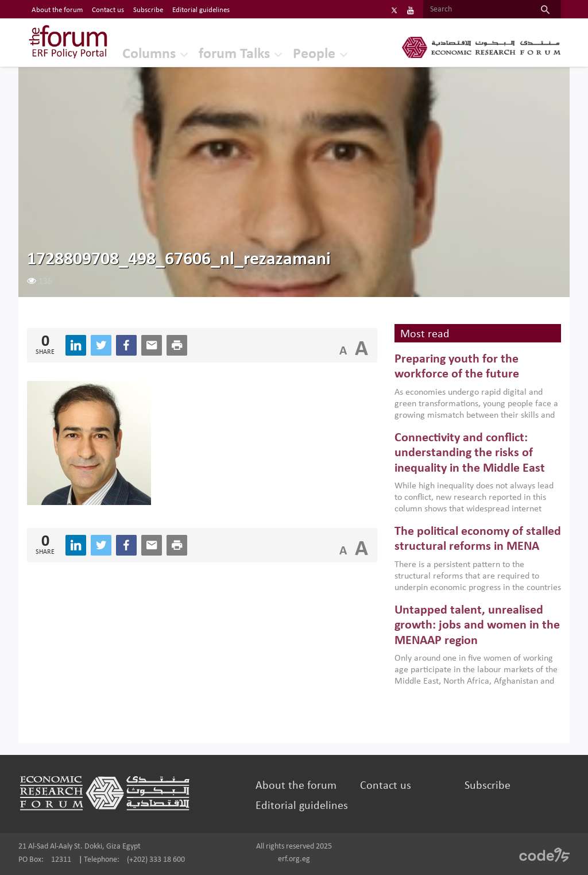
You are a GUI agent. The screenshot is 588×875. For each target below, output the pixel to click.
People (314, 54)
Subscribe (488, 786)
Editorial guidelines (302, 806)
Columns (149, 54)
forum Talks (234, 54)
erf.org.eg (294, 859)
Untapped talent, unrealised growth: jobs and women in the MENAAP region (477, 626)
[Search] (476, 10)
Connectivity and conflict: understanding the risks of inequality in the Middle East (470, 453)
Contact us (386, 786)
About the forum (296, 786)
